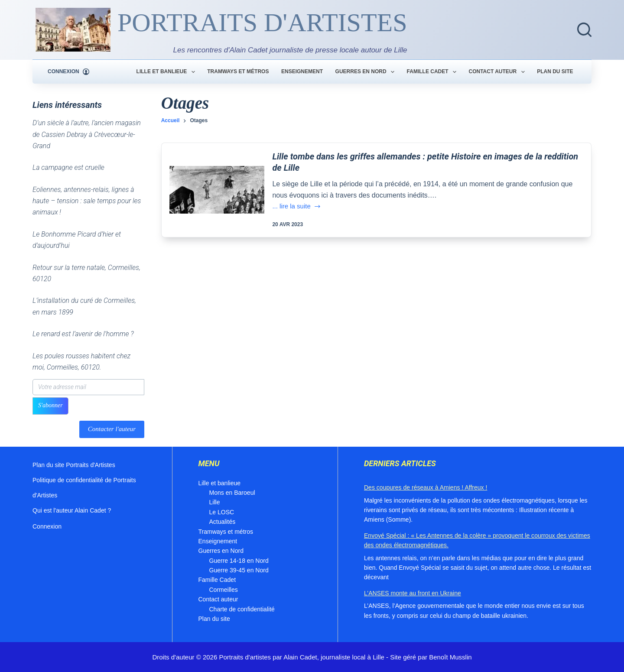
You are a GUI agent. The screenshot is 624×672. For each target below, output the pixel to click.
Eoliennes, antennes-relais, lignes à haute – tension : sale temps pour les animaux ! (87, 201)
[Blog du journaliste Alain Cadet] (73, 30)
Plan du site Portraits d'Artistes (74, 465)
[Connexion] (68, 72)
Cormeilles (224, 590)
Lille (215, 502)
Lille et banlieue (167, 72)
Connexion (47, 526)
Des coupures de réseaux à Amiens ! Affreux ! (426, 487)
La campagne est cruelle (68, 167)
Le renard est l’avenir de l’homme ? (83, 334)
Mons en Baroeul (232, 493)
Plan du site (555, 71)
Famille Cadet (433, 72)
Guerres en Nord (367, 72)
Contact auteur (499, 72)
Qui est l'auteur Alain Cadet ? (72, 510)
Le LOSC (222, 512)
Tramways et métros (238, 71)
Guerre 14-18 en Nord (239, 561)
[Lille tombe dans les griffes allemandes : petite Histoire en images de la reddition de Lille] (217, 190)
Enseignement (302, 71)
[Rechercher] (584, 30)
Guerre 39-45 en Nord (239, 570)
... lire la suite (297, 207)
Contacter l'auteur (112, 429)
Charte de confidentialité (242, 609)
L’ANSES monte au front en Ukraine (413, 593)
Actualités (223, 522)
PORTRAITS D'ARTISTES (262, 23)
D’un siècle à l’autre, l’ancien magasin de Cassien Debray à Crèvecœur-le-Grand (87, 134)
